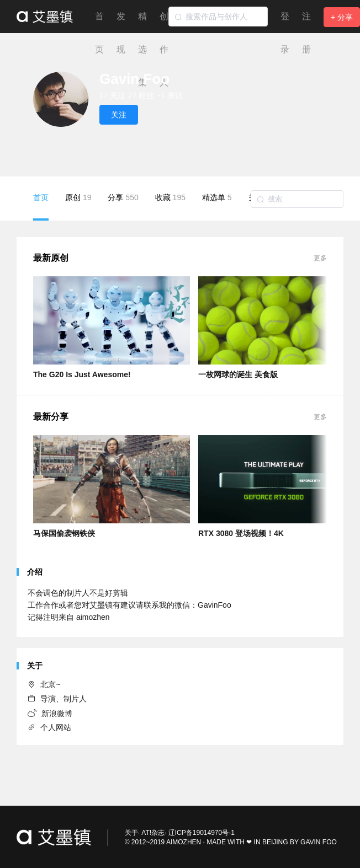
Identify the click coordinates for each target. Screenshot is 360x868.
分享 (123, 197)
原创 (78, 197)
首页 (41, 207)
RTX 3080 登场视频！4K (241, 533)
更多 (320, 258)
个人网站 (49, 727)
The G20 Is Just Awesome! (82, 374)
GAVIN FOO (319, 842)
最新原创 (51, 258)
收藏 (170, 197)
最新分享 (51, 417)
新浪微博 (50, 714)
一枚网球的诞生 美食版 (238, 374)
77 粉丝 (141, 95)
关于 (131, 833)
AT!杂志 (153, 833)
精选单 (217, 197)
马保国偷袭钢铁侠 (64, 533)
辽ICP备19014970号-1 (202, 833)
